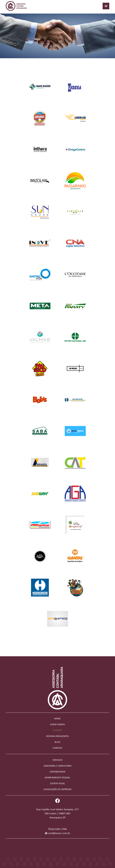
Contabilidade (57, 772)
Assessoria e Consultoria (57, 766)
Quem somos (57, 725)
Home (57, 719)
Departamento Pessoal (57, 778)
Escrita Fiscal (57, 784)
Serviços (57, 760)
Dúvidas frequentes (57, 736)
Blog (57, 742)
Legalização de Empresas (57, 789)
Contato (57, 748)
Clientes (57, 730)
